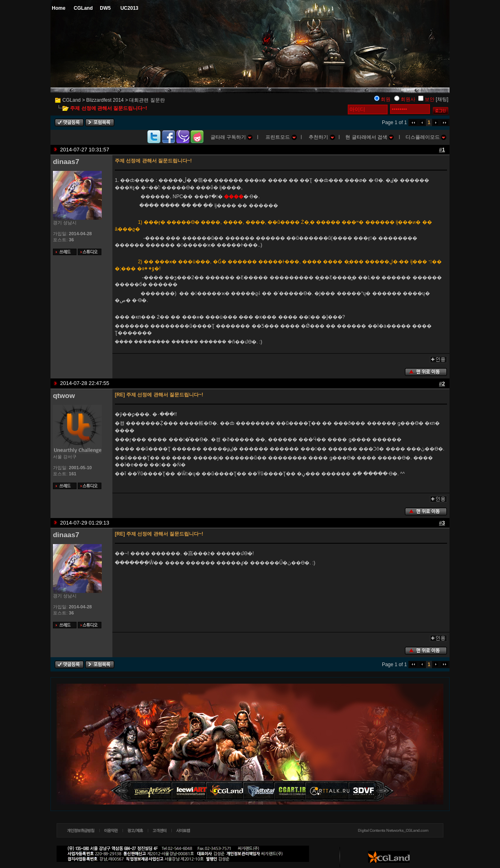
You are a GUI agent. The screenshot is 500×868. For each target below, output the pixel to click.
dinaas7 (66, 162)
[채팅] (442, 99)
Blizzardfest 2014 (105, 100)
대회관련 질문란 (147, 100)
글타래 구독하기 (232, 137)
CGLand (71, 100)
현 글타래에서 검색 (370, 137)
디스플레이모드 (426, 137)
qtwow (64, 396)
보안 (430, 99)
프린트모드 (281, 137)
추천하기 (322, 137)
